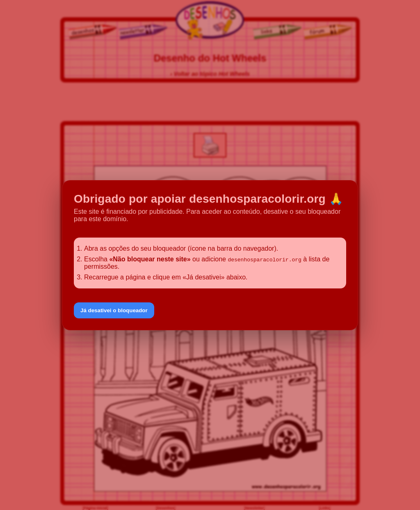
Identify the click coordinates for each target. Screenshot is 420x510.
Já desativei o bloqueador (114, 310)
